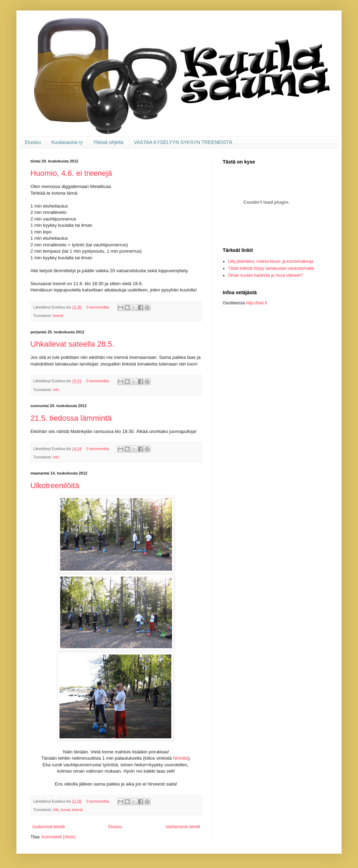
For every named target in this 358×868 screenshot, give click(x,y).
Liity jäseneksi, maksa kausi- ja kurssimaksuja (271, 261)
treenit (58, 316)
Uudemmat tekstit (48, 827)
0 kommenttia (98, 307)
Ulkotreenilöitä (55, 486)
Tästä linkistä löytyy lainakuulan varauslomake (271, 268)
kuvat (65, 810)
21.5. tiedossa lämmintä (71, 418)
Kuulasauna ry (67, 142)
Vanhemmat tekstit (183, 827)
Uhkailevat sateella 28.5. (72, 344)
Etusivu (33, 142)
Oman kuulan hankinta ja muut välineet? (265, 275)
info (56, 390)
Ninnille (181, 758)
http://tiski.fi (257, 303)
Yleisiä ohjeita (108, 142)
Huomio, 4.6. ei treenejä (71, 173)
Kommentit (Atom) (59, 837)
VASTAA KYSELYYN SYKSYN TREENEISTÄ (183, 142)
